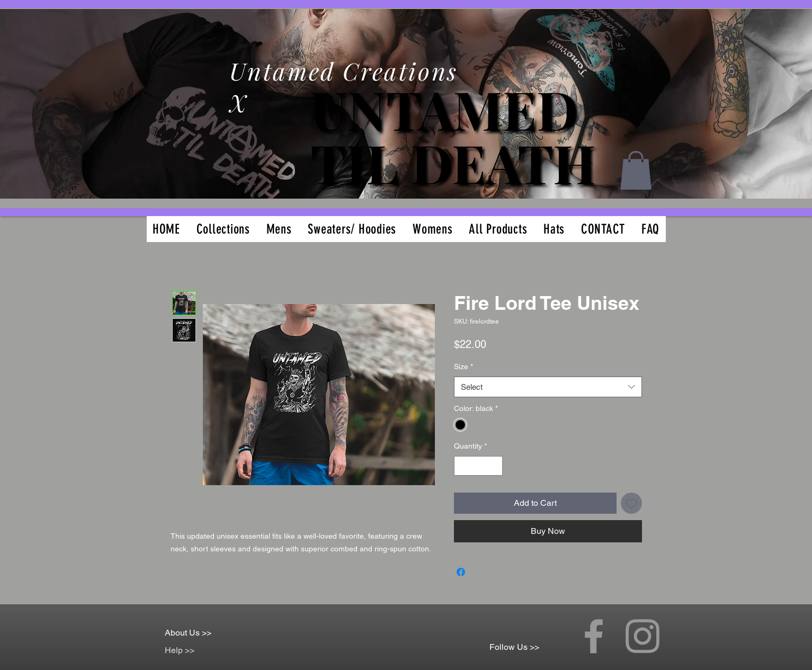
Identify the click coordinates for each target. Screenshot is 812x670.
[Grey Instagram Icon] (643, 636)
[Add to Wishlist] (631, 503)
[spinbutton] (478, 466)
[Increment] (494, 466)
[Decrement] (462, 466)
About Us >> (188, 633)
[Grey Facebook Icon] (594, 636)
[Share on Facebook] (461, 572)
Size (463, 367)
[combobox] (548, 387)
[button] (636, 170)
